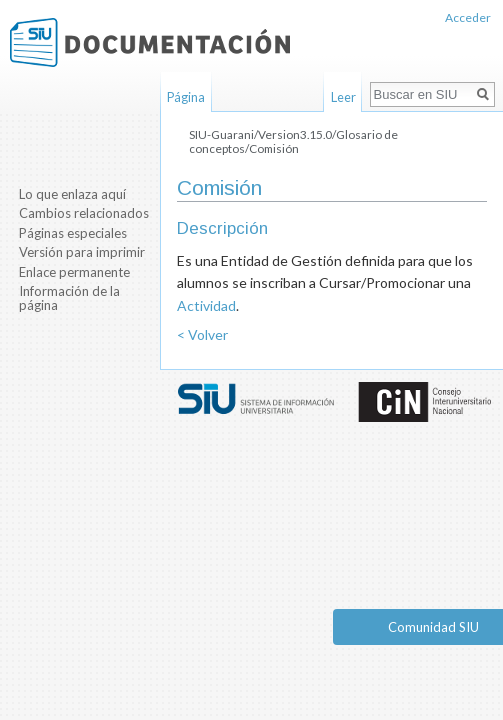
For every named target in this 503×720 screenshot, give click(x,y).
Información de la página (69, 298)
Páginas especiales (73, 233)
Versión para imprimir (82, 252)
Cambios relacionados (84, 213)
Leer (343, 97)
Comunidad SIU (433, 627)
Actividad (206, 305)
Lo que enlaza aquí (72, 194)
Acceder (468, 17)
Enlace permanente (74, 272)
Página (186, 97)
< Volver (202, 334)
